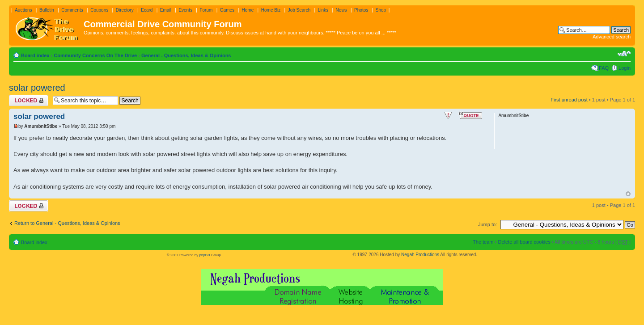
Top (628, 194)
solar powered (37, 88)
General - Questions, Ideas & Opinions (186, 55)
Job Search (299, 10)
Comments (72, 10)
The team (483, 242)
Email (166, 10)
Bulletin (47, 10)
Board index (35, 55)
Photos (361, 10)
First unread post (569, 100)
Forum (206, 10)
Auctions (23, 10)
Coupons (99, 10)
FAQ (604, 68)
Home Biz (271, 10)
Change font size (624, 54)
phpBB (204, 255)
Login (625, 68)
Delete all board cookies (524, 242)
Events (185, 10)
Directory (125, 10)
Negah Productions (420, 255)
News (341, 10)
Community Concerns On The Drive (95, 55)
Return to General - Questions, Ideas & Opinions (67, 223)
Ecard (147, 10)
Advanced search (612, 37)
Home (248, 10)
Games (227, 10)
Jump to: (487, 224)
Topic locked (29, 100)
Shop (381, 10)
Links (323, 10)
